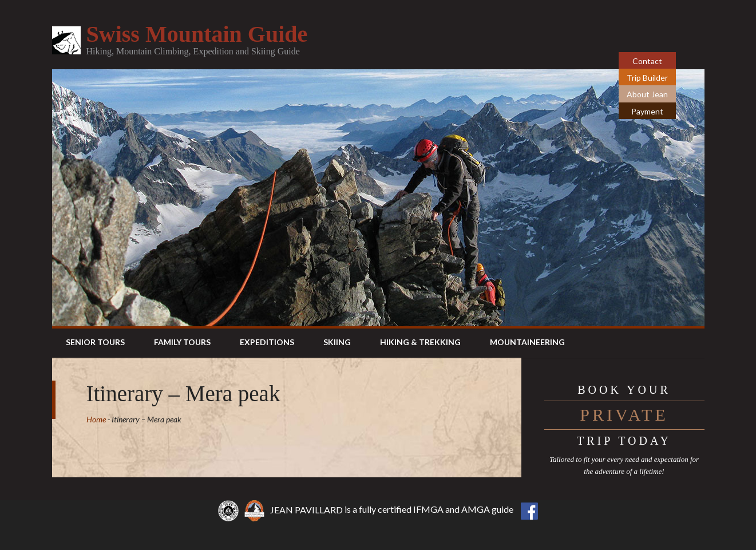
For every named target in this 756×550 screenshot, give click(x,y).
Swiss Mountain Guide (197, 34)
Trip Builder (647, 78)
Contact (647, 61)
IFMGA (428, 510)
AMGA (476, 510)
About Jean (647, 94)
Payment (647, 111)
